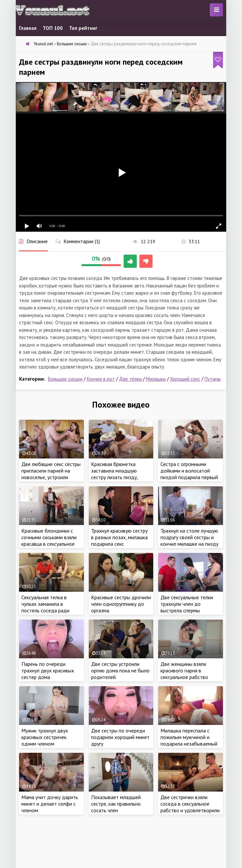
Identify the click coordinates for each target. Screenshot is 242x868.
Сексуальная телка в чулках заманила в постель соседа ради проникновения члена (46, 607)
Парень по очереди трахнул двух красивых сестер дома (48, 670)
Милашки (156, 379)
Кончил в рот (101, 379)
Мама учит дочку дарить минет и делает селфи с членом (50, 804)
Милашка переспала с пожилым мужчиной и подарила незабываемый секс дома (189, 740)
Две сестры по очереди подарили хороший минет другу (120, 737)
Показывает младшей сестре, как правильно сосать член (116, 804)
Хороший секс (185, 379)
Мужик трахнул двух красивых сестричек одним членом (45, 737)
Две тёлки (131, 379)
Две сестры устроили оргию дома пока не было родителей (120, 670)
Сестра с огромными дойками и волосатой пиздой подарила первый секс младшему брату (189, 474)
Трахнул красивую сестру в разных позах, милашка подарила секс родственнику (119, 540)
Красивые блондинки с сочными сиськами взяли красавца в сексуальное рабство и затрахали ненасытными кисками (49, 544)
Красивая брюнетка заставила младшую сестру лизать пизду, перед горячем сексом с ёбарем (118, 477)
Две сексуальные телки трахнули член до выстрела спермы (187, 604)
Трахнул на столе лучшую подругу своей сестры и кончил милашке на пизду (189, 537)
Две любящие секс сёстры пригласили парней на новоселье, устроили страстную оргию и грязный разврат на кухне (51, 477)
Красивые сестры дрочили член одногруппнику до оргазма (121, 604)
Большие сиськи (65, 379)
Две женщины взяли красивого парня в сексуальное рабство (184, 670)
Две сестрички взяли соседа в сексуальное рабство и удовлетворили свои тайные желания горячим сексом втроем (190, 810)
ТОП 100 (53, 28)
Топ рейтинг (83, 28)
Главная (28, 28)
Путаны (213, 379)
